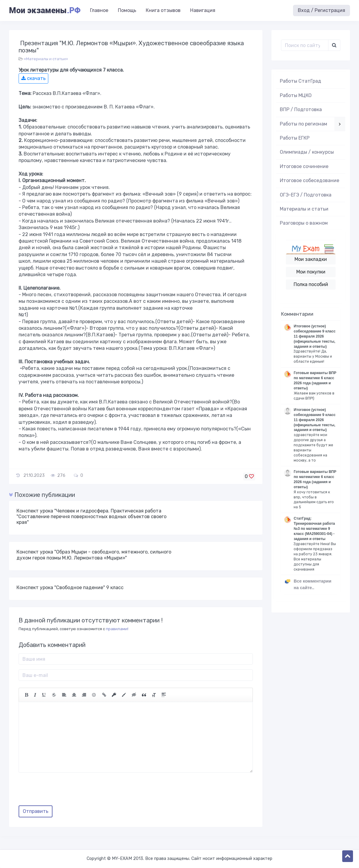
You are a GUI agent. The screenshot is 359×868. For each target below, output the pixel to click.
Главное (99, 10)
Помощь (127, 10)
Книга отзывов (163, 10)
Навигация (203, 10)
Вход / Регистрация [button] (322, 10)
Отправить (36, 811)
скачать (33, 78)
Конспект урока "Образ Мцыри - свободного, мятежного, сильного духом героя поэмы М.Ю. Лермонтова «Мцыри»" (94, 555)
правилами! (117, 629)
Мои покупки (311, 272)
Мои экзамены (45, 10)
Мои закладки (311, 259)
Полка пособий (311, 284)
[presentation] (64, 791)
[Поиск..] (305, 45)
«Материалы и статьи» (46, 59)
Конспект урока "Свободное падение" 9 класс (70, 588)
